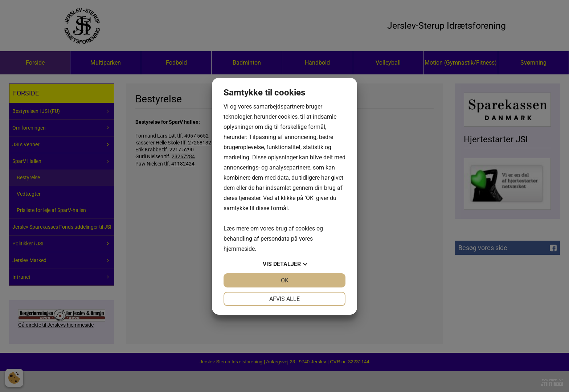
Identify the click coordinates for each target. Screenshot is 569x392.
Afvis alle (284, 299)
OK (285, 280)
